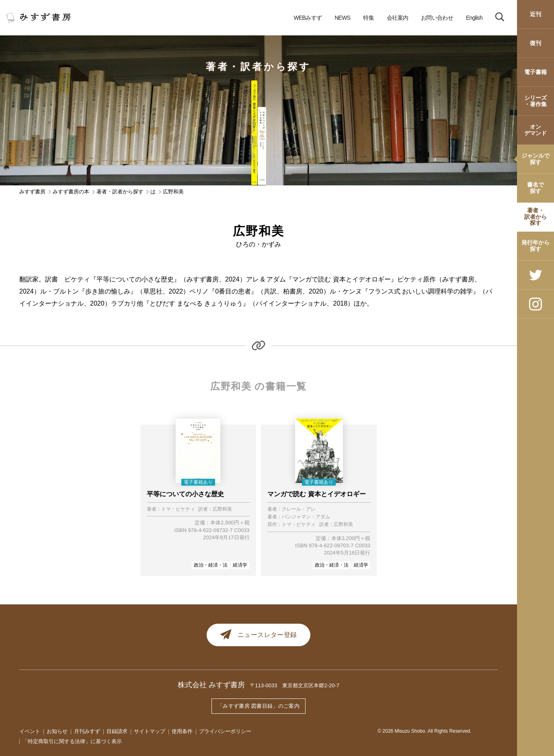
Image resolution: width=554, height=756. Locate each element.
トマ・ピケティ (178, 509)
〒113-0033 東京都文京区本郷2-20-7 (295, 687)
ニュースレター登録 (259, 636)
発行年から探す (536, 245)
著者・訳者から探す (536, 217)
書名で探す (536, 188)
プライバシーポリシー (225, 732)
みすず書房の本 (71, 192)
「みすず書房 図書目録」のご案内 (259, 707)
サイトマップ (150, 732)
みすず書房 (32, 192)
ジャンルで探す (536, 159)
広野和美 (222, 509)
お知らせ (57, 732)
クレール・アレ (299, 509)
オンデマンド (536, 130)
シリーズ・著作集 (536, 101)
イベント (30, 732)
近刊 (536, 14)
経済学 (240, 565)
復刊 (536, 43)
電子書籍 (536, 72)
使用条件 (182, 732)
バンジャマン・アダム (306, 517)
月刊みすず (87, 732)
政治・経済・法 (211, 565)
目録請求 (117, 732)
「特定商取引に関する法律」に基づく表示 (72, 741)
